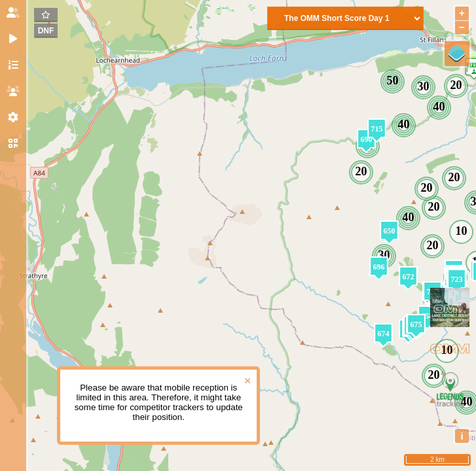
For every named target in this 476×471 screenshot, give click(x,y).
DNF (46, 31)
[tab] (13, 13)
